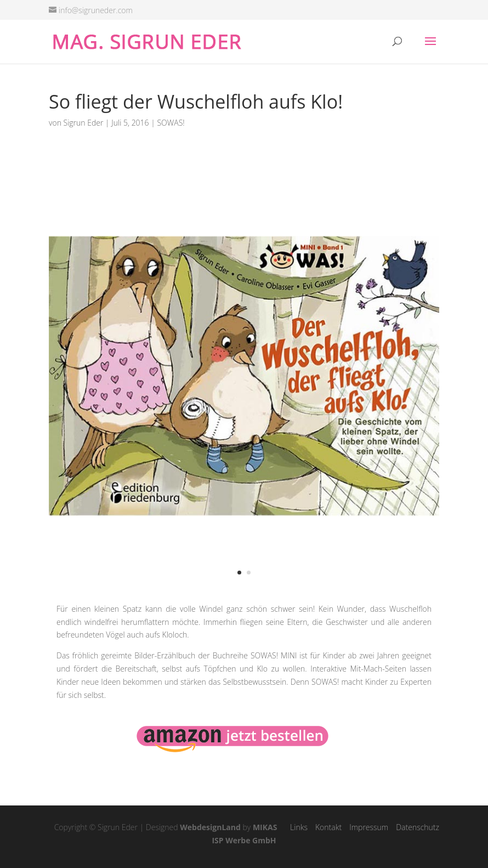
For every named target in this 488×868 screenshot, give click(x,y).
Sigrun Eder (84, 123)
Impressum (369, 827)
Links (299, 827)
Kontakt (328, 827)
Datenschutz (418, 827)
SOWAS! (171, 123)
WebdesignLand (210, 827)
